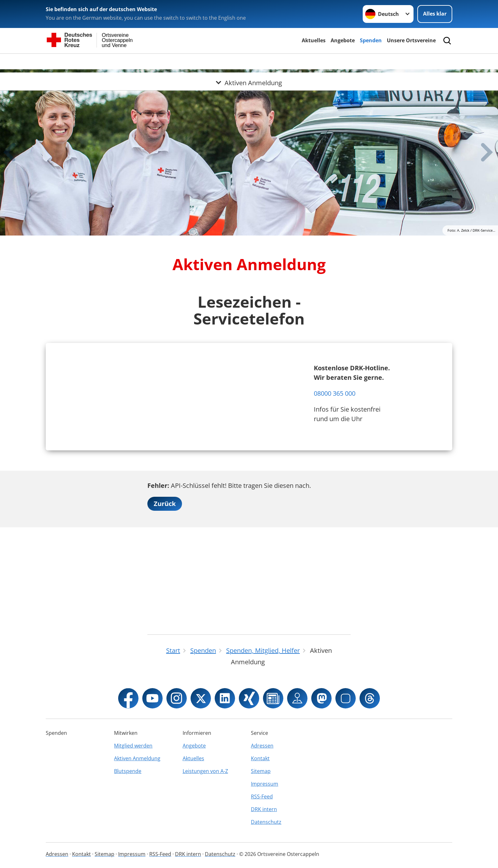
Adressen (262, 746)
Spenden (371, 40)
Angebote (343, 40)
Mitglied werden (133, 746)
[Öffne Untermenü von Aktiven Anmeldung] (249, 61)
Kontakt (260, 758)
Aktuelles (314, 40)
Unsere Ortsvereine (411, 40)
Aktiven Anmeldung (137, 758)
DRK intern (264, 809)
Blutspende (128, 771)
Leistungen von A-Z (205, 771)
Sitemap (261, 771)
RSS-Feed (262, 796)
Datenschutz (266, 822)
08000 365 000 (335, 437)
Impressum (265, 784)
